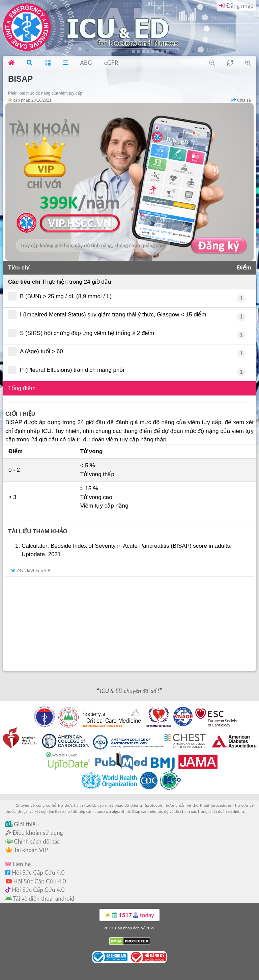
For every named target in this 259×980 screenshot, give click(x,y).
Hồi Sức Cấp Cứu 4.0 (35, 872)
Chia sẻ (241, 100)
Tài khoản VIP (27, 850)
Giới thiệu (22, 824)
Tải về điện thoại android (40, 898)
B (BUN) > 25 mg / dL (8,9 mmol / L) (62, 296)
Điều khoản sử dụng (34, 833)
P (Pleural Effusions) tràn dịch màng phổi (68, 370)
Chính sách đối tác (33, 841)
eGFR (111, 63)
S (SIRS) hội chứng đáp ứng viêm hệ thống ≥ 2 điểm (83, 333)
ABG (86, 63)
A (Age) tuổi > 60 (38, 351)
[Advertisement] (129, 624)
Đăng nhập (236, 6)
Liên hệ (18, 864)
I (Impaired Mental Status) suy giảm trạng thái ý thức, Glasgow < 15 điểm (109, 315)
